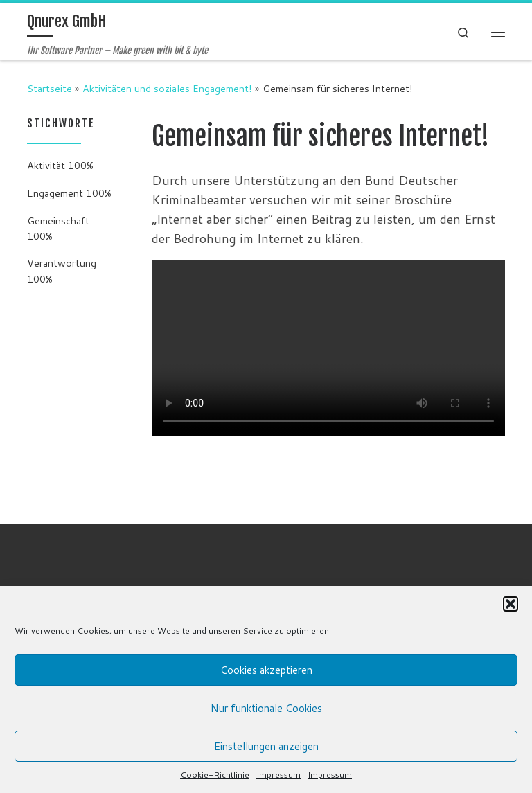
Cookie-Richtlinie (215, 775)
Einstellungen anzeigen (266, 746)
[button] (511, 604)
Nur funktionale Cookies (266, 708)
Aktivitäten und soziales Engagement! (167, 88)
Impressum (278, 775)
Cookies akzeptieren (266, 670)
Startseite (50, 88)
